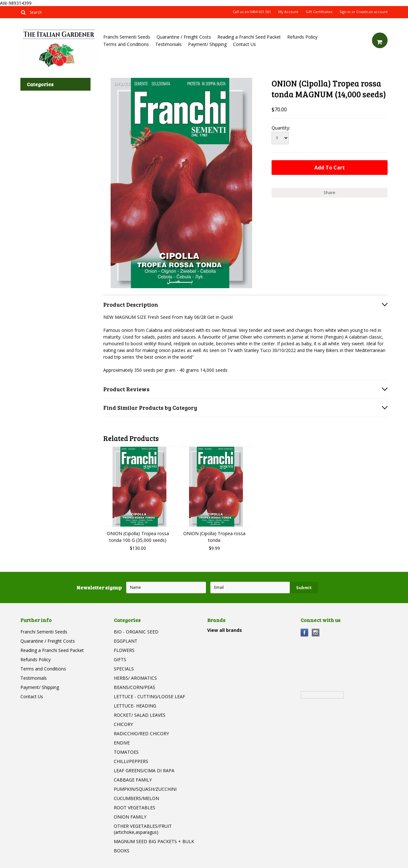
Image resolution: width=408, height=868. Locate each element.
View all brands (225, 630)
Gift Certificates (319, 12)
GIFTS (120, 659)
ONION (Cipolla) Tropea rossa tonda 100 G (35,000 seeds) (138, 537)
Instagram (316, 633)
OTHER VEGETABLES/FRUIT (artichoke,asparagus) (143, 829)
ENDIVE (122, 743)
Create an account (372, 12)
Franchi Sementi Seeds (127, 37)
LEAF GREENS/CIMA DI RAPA (144, 771)
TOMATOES (126, 752)
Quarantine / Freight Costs (184, 37)
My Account (288, 12)
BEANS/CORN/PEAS (135, 687)
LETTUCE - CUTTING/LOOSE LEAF (149, 696)
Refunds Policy (302, 37)
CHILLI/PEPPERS (131, 761)
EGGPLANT (126, 641)
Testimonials (168, 44)
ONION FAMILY (130, 817)
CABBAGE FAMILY (133, 780)
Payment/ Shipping (207, 44)
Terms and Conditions (126, 44)
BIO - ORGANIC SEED (136, 632)
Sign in (345, 12)
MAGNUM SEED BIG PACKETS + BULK (154, 841)
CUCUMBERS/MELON (136, 798)
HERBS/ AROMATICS (135, 678)
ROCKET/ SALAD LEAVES (140, 715)
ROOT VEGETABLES (135, 808)
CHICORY (123, 724)
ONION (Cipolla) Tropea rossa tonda (214, 537)
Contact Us (244, 44)
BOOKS (122, 851)
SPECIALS (124, 669)
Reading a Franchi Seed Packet (249, 37)
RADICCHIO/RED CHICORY (141, 733)
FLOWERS (124, 650)
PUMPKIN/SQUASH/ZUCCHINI (145, 789)
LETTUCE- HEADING (135, 706)
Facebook (305, 633)
